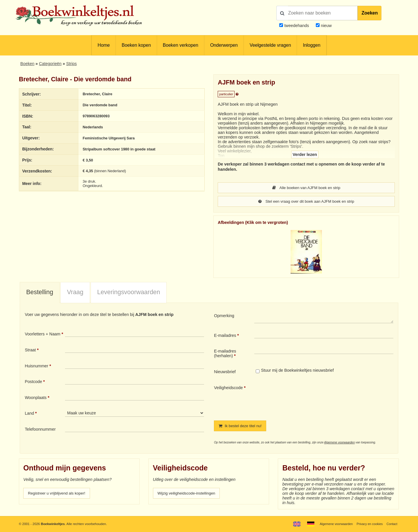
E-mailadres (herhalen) (225, 354)
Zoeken (370, 13)
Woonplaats (36, 398)
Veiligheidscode (228, 388)
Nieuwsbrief (225, 372)
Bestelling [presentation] (40, 293)
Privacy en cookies (368, 524)
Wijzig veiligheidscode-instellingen (189, 494)
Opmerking (224, 316)
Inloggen (311, 45)
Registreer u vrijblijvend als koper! (59, 494)
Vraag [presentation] (75, 293)
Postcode (33, 382)
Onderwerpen (224, 45)
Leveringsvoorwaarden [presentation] (129, 293)
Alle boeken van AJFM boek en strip (306, 188)
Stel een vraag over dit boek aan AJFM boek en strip (306, 202)
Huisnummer (36, 366)
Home (104, 45)
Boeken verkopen (181, 45)
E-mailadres (225, 336)
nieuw (326, 26)
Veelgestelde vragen (270, 45)
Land (29, 414)
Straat (30, 351)
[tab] (40, 293)
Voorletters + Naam (43, 335)
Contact (391, 524)
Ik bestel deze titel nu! (242, 427)
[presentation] (303, 399)
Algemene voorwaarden (340, 443)
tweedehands (297, 26)
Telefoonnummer (40, 430)
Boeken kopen (136, 45)
